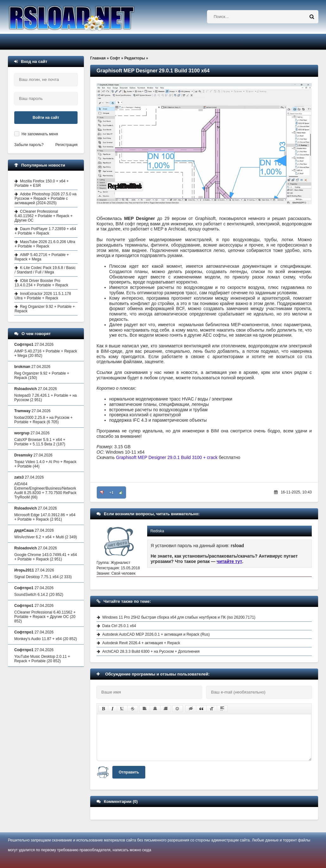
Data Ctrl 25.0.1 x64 (119, 626)
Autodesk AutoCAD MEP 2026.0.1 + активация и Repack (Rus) (156, 634)
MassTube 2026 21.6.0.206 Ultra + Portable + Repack (45, 244)
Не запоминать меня (40, 134)
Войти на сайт (46, 118)
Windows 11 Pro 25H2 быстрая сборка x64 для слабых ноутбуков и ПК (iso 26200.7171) (179, 617)
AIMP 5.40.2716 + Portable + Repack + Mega (42, 257)
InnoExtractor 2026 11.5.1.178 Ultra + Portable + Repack (43, 296)
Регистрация (66, 145)
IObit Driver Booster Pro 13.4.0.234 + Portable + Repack (41, 283)
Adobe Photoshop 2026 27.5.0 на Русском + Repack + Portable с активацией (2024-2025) (46, 199)
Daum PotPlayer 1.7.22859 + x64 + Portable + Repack (45, 231)
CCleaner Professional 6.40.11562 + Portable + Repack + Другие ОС (44, 216)
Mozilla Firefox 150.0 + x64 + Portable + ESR (42, 183)
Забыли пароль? (29, 145)
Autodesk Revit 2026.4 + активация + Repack (141, 643)
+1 (112, 492)
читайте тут (230, 561)
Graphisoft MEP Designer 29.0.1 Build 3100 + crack (167, 457)
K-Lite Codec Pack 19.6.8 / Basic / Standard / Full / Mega (45, 270)
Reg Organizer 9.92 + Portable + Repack (45, 309)
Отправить (129, 772)
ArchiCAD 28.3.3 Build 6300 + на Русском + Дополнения (151, 651)
